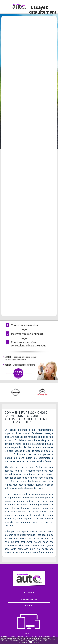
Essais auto (29, 593)
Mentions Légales (29, 599)
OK (31, 642)
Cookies (29, 606)
